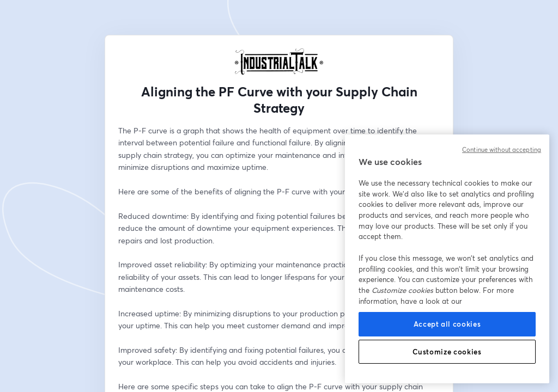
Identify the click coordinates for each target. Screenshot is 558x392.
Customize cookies (447, 352)
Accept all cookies (447, 324)
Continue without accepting (502, 150)
